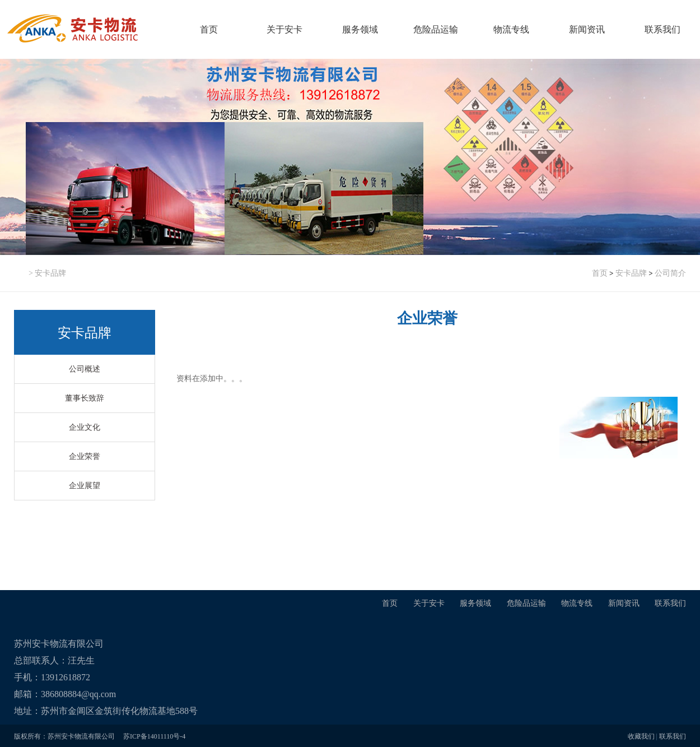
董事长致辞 (85, 398)
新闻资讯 (587, 29)
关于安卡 (284, 29)
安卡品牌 (631, 273)
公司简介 (670, 273)
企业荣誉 (85, 456)
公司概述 (85, 369)
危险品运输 (436, 29)
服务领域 (360, 29)
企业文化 (85, 427)
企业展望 (85, 486)
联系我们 (662, 29)
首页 (209, 29)
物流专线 (511, 29)
